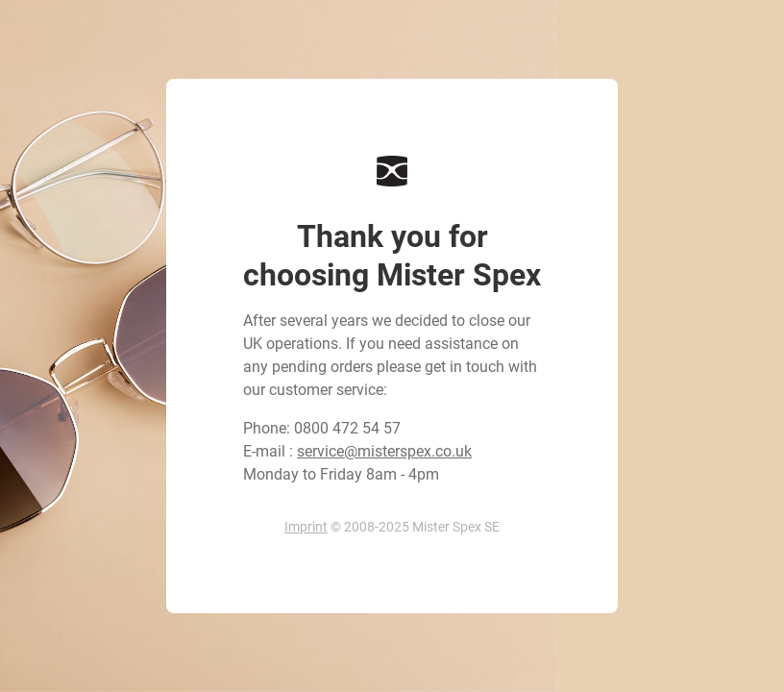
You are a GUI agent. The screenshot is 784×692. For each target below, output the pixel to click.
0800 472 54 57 (347, 428)
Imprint (306, 527)
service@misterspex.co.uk (384, 451)
